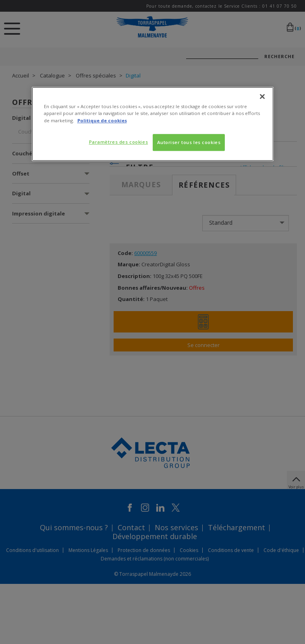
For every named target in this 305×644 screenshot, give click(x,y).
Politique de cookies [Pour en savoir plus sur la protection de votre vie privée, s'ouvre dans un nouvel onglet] (102, 120)
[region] (153, 124)
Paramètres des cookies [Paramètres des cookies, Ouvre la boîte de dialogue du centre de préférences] (119, 142)
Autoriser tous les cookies (189, 142)
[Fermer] (262, 97)
